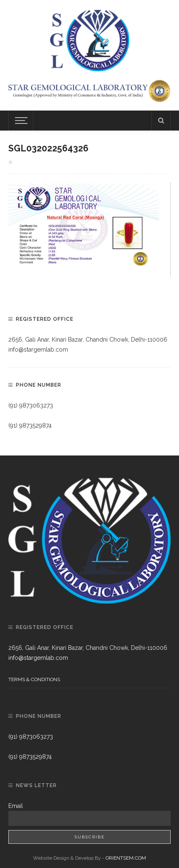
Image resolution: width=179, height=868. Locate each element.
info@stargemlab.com (38, 350)
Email (16, 806)
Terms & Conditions (34, 679)
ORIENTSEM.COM (126, 858)
